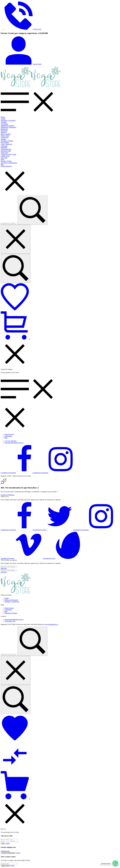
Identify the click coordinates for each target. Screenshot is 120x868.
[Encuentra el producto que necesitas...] (16, 699)
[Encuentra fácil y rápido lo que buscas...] (16, 268)
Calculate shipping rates (8, 853)
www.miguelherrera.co (51, 624)
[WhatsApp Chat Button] (115, 863)
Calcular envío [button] (5, 852)
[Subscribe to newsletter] (4, 568)
